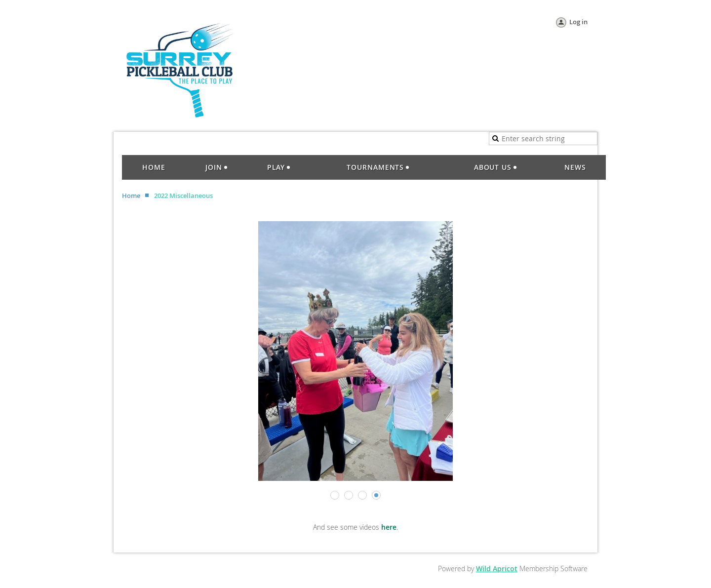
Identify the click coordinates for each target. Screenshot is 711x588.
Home (131, 196)
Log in (578, 22)
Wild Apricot (497, 568)
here (389, 527)
